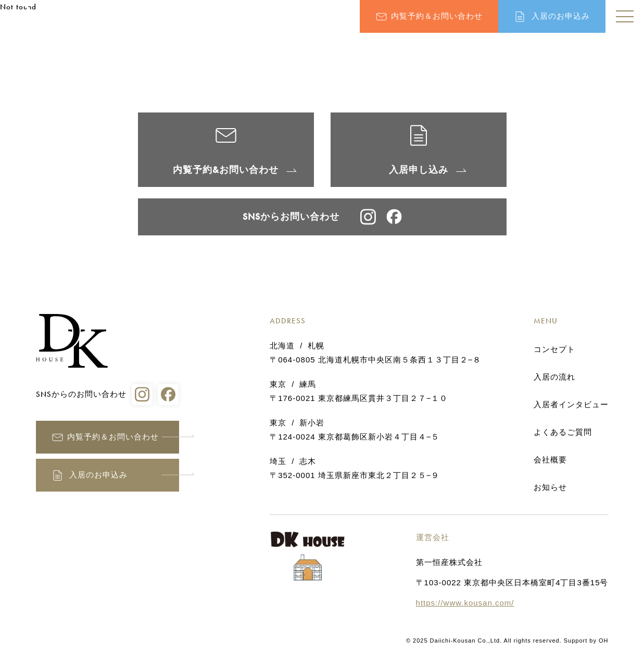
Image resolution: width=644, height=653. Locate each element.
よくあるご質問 (563, 432)
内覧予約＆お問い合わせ (437, 16)
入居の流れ (554, 377)
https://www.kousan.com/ (465, 603)
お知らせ (550, 487)
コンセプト (554, 349)
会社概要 (550, 460)
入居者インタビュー (571, 405)
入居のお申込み (561, 16)
